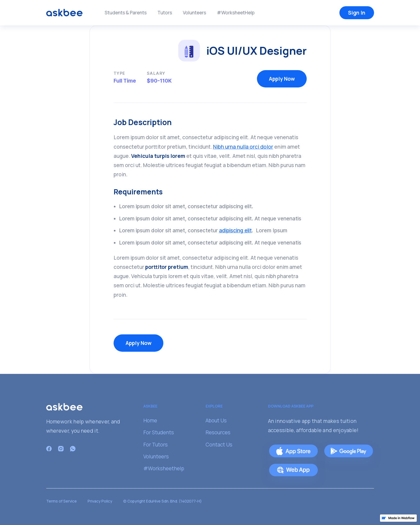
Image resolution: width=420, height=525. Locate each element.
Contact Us (219, 445)
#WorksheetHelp (236, 13)
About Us (216, 420)
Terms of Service (62, 501)
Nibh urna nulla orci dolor (243, 147)
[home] (64, 12)
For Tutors (156, 445)
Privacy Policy (100, 501)
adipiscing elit (235, 230)
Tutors (165, 13)
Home (150, 420)
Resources (218, 432)
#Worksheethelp (164, 468)
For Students (159, 432)
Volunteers (194, 13)
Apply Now (282, 79)
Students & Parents (126, 13)
